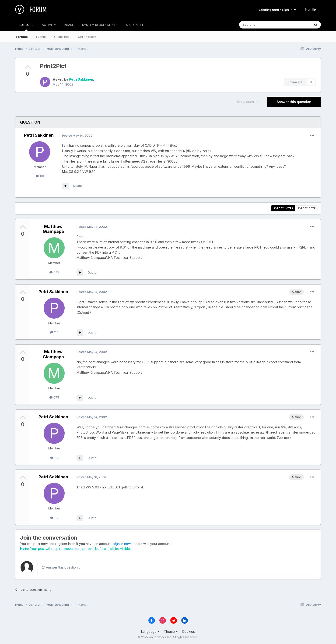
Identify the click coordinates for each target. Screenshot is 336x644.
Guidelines (62, 37)
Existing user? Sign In (277, 10)
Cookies (188, 632)
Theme (171, 632)
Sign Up (310, 9)
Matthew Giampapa (53, 229)
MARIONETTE (136, 25)
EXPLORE (26, 27)
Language (150, 632)
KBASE (69, 25)
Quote (77, 186)
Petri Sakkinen (81, 79)
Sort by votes (283, 208)
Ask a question (248, 102)
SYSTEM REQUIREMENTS (100, 25)
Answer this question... (61, 567)
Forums (22, 37)
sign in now (122, 544)
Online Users (87, 37)
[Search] (263, 25)
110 (40, 176)
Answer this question (294, 102)
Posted (77, 135)
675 (54, 272)
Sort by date (306, 208)
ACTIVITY (49, 25)
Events (41, 37)
